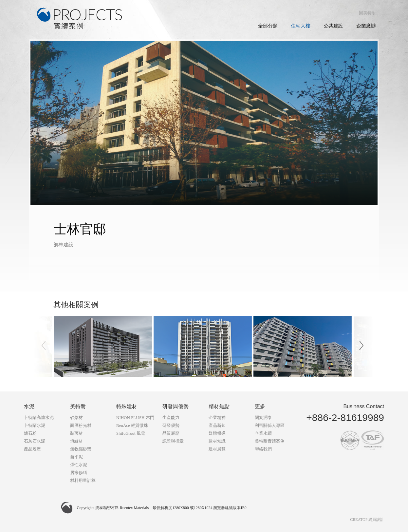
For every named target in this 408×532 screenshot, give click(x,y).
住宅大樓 (301, 26)
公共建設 (333, 26)
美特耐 (78, 406)
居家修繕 (79, 473)
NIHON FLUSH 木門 (135, 418)
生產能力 (171, 418)
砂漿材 (76, 418)
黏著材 (76, 433)
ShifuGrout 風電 (131, 433)
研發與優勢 (176, 406)
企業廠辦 (366, 26)
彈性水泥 (79, 465)
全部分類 (268, 26)
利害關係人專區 (270, 425)
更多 (260, 406)
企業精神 (217, 418)
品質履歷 (171, 433)
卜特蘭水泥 (35, 425)
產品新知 (217, 425)
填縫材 (76, 441)
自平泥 (76, 457)
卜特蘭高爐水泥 (39, 418)
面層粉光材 (81, 425)
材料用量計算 (83, 480)
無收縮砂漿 (81, 449)
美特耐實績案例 (270, 441)
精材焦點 (219, 406)
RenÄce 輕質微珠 (132, 425)
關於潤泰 (263, 418)
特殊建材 (127, 406)
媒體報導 (217, 433)
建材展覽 (217, 449)
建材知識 (217, 441)
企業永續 (263, 433)
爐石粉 (30, 433)
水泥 (29, 406)
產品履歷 (32, 449)
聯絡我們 (263, 449)
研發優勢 (171, 425)
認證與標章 (173, 441)
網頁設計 (376, 520)
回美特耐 (367, 13)
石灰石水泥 (35, 441)
